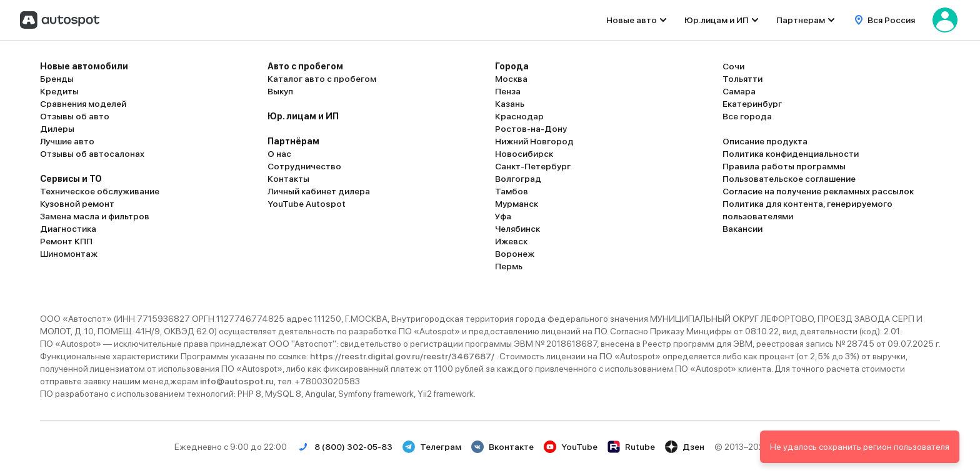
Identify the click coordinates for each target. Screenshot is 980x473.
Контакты (288, 179)
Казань (510, 104)
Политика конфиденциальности (791, 154)
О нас (279, 154)
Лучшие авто (67, 141)
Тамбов (512, 191)
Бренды (57, 79)
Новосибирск (524, 154)
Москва (511, 79)
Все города (747, 116)
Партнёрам (293, 141)
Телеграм (432, 447)
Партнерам (801, 20)
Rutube (631, 447)
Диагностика (68, 229)
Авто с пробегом (305, 66)
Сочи (733, 66)
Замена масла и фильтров (95, 216)
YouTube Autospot (307, 204)
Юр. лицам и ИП (303, 116)
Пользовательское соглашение (789, 179)
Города (512, 66)
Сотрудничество (304, 166)
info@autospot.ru (237, 381)
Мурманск (517, 204)
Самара (739, 91)
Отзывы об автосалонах (92, 154)
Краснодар (519, 116)
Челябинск (517, 229)
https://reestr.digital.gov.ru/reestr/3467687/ (403, 356)
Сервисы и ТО (71, 179)
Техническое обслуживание (100, 191)
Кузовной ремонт (77, 204)
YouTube (571, 447)
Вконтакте (502, 447)
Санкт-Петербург (533, 166)
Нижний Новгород (534, 141)
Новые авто (632, 20)
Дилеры (57, 129)
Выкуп (280, 91)
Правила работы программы (784, 166)
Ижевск (511, 241)
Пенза (508, 91)
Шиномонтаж (69, 254)
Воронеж (515, 254)
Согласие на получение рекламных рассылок (818, 191)
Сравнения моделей (83, 104)
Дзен (685, 447)
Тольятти (742, 79)
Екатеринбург (752, 104)
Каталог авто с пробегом (322, 79)
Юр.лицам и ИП (717, 20)
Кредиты (59, 91)
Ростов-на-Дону (531, 129)
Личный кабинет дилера (319, 191)
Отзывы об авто (75, 116)
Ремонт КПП (66, 241)
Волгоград (518, 179)
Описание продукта (765, 141)
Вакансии (742, 229)
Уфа (503, 216)
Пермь (509, 266)
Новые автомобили (84, 66)
